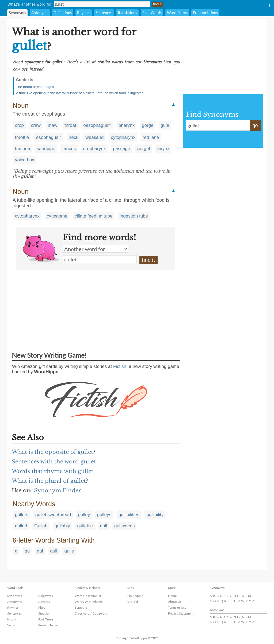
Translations (127, 13)
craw (36, 125)
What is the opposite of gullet (52, 452)
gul (40, 551)
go (255, 125)
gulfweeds (125, 526)
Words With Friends (89, 602)
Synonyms (17, 13)
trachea (23, 149)
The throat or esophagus (35, 87)
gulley (84, 515)
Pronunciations (205, 13)
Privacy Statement (181, 613)
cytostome (57, 216)
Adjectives (45, 596)
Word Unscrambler (88, 596)
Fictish (120, 366)
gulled (21, 526)
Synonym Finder (58, 490)
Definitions (63, 13)
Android (132, 602)
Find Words (152, 13)
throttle (22, 137)
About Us (175, 602)
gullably (62, 526)
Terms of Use (177, 607)
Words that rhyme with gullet (53, 471)
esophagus (47, 137)
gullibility (155, 515)
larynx (163, 149)
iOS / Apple (135, 596)
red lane (151, 137)
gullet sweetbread (53, 515)
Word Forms (177, 13)
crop (19, 125)
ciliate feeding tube (94, 216)
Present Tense (48, 625)
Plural (42, 607)
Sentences (104, 13)
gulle (69, 551)
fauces (69, 149)
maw (52, 125)
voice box (25, 160)
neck (74, 137)
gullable (85, 526)
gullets (22, 515)
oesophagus (96, 125)
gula (165, 125)
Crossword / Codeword (91, 613)
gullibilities (129, 515)
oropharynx (94, 149)
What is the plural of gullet (49, 481)
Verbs (11, 625)
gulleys (104, 515)
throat (70, 125)
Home (172, 596)
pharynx (127, 125)
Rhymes (84, 13)
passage (121, 149)
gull (104, 526)
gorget (144, 149)
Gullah (41, 526)
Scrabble (81, 607)
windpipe (46, 149)
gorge (148, 125)
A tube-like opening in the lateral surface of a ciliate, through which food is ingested (80, 93)
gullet (100, 259)
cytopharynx (123, 137)
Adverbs (44, 602)
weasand (94, 137)
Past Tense (46, 619)
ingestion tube (134, 216)
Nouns (12, 619)
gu (27, 551)
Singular (44, 613)
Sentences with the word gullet (54, 462)
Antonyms (40, 13)
